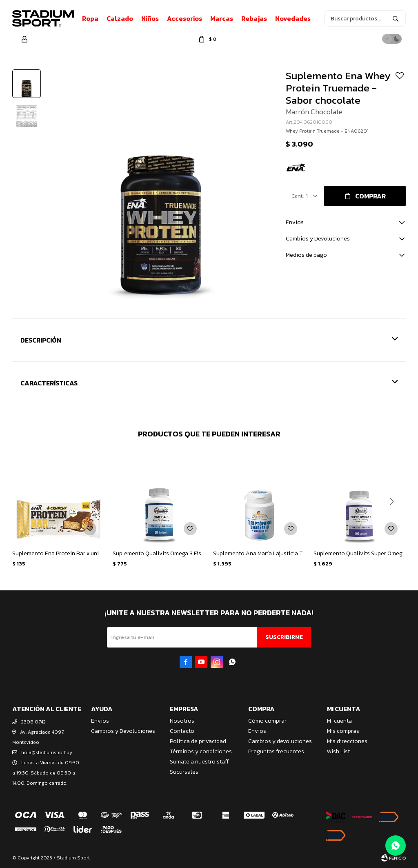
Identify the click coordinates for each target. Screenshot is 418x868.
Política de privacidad (198, 741)
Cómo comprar (267, 721)
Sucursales (184, 772)
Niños (150, 18)
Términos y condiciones (201, 751)
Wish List (338, 751)
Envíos (100, 721)
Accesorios (185, 18)
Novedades (293, 18)
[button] (391, 501)
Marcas (222, 18)
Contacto (182, 731)
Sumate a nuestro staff (199, 762)
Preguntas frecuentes (276, 751)
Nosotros (182, 721)
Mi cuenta (339, 721)
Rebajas (254, 18)
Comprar (370, 196)
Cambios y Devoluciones (123, 731)
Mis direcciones (347, 741)
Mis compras (343, 731)
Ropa (90, 18)
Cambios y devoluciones (280, 741)
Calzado (120, 18)
